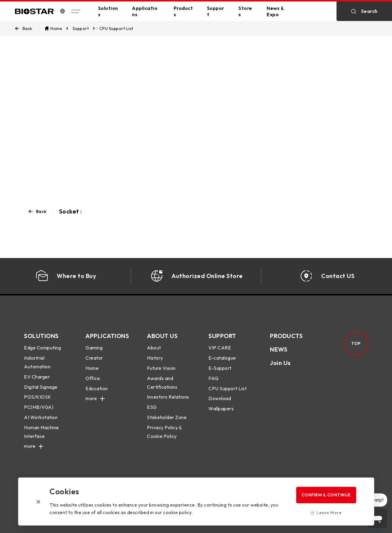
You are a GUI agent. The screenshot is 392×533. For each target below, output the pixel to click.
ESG (152, 407)
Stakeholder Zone (167, 417)
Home (92, 368)
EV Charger (37, 377)
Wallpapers (221, 409)
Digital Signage (41, 387)
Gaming (94, 348)
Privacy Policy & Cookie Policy (164, 432)
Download (220, 398)
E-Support (220, 368)
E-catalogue (222, 358)
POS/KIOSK (38, 397)
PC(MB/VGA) (39, 407)
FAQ (214, 378)
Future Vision (161, 368)
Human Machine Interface (42, 432)
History (155, 358)
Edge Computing (42, 348)
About (154, 348)
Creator (94, 358)
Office (93, 378)
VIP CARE (220, 348)
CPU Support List (227, 388)
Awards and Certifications (162, 383)
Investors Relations (168, 397)
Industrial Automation (37, 362)
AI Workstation (41, 417)
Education (97, 388)
